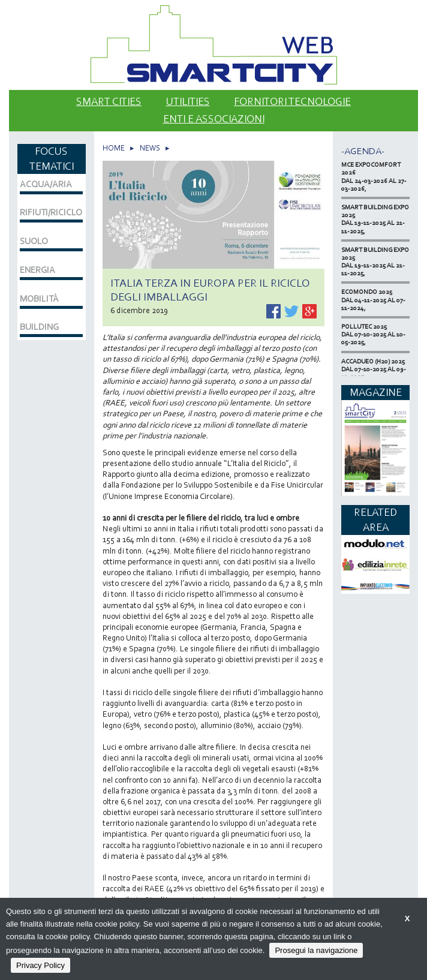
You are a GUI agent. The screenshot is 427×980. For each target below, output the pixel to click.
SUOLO (34, 241)
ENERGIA (37, 270)
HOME (114, 148)
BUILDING (39, 327)
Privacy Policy (40, 965)
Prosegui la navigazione (316, 950)
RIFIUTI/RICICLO (51, 212)
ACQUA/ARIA (46, 184)
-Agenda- (363, 151)
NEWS (150, 148)
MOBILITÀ (39, 299)
